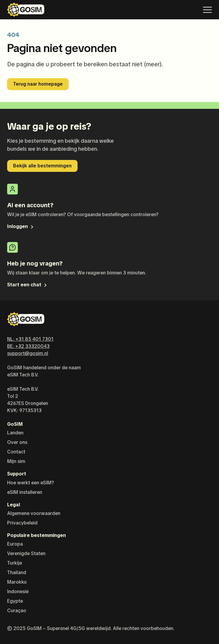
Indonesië (18, 592)
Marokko (17, 582)
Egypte (15, 601)
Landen (15, 433)
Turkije (15, 563)
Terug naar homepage (38, 84)
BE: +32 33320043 (28, 346)
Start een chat (27, 285)
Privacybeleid (22, 523)
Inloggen (21, 226)
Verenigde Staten (26, 553)
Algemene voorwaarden (34, 513)
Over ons (17, 442)
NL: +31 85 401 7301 (30, 339)
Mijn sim (16, 461)
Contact (16, 452)
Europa (15, 544)
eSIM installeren (25, 492)
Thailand (17, 572)
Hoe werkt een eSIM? (31, 483)
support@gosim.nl (28, 353)
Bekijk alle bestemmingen (42, 166)
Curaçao (17, 611)
